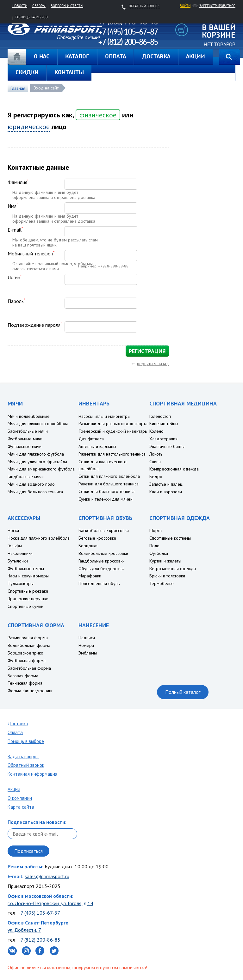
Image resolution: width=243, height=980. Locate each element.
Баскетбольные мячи (28, 431)
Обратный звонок (26, 765)
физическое (96, 115)
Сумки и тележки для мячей (106, 499)
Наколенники (20, 553)
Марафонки (90, 576)
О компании (20, 798)
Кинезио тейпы (164, 424)
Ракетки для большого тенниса (109, 484)
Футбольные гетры (26, 569)
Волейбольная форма (29, 645)
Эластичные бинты (167, 446)
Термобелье (162, 583)
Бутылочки (18, 561)
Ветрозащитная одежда (173, 569)
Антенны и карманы (97, 446)
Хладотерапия (163, 439)
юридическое (29, 127)
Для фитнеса (91, 439)
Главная (17, 57)
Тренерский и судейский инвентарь (113, 431)
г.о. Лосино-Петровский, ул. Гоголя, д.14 (50, 903)
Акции (14, 789)
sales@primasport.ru (47, 876)
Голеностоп (160, 416)
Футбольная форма (27, 661)
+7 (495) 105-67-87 (39, 913)
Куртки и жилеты (165, 561)
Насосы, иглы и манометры (104, 416)
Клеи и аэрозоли (166, 492)
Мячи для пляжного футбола (36, 454)
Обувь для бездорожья (102, 569)
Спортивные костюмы (170, 538)
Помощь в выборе (26, 741)
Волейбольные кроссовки (103, 553)
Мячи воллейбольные (29, 416)
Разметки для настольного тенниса (112, 454)
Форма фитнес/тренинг (30, 691)
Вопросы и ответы (67, 6)
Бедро (156, 477)
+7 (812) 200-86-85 (39, 940)
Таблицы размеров (31, 17)
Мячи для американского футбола (41, 469)
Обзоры (39, 6)
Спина (155, 462)
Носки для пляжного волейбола (39, 538)
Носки (13, 530)
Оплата (15, 732)
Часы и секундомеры (28, 576)
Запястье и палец (166, 484)
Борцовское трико (25, 653)
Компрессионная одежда (174, 469)
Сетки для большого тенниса (106, 491)
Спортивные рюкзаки (28, 591)
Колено (156, 431)
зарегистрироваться (217, 6)
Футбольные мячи (25, 439)
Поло (154, 546)
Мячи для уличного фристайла (37, 462)
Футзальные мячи (25, 446)
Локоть (156, 454)
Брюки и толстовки (167, 576)
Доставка (18, 723)
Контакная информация (32, 774)
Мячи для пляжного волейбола (38, 424)
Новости (20, 6)
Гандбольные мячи (26, 477)
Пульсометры (21, 583)
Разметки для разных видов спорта (113, 424)
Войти (185, 6)
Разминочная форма (28, 638)
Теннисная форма (25, 683)
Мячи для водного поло (31, 484)
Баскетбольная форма (29, 668)
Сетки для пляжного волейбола (109, 476)
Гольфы (15, 546)
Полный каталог (183, 692)
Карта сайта (21, 807)
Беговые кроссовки (97, 538)
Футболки (159, 553)
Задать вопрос (23, 756)
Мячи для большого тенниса (35, 492)
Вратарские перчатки (28, 599)
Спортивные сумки (25, 606)
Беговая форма (23, 676)
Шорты (156, 530)
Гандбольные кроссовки (102, 561)
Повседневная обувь (99, 583)
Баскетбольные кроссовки (104, 530)
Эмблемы (88, 653)
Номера (86, 645)
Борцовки (88, 546)
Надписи (87, 638)
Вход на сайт (46, 88)
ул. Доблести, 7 (24, 930)
